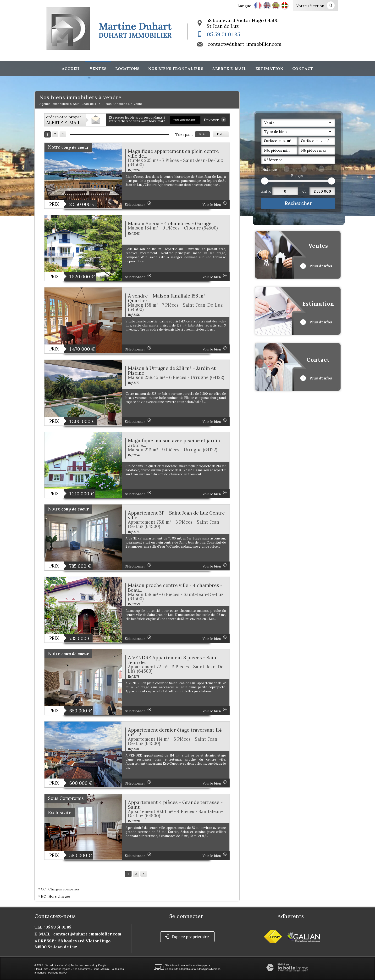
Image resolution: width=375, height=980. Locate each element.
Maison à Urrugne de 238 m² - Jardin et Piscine (172, 370)
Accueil (71, 69)
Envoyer (215, 120)
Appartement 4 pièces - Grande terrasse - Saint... (175, 805)
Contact (303, 69)
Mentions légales (60, 969)
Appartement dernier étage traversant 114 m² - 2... (175, 732)
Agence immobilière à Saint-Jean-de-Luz (70, 104)
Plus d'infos (316, 266)
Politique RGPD (58, 973)
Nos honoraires (82, 969)
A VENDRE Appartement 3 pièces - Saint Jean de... (173, 660)
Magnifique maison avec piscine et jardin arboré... (174, 443)
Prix (202, 134)
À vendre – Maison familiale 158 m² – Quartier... (169, 298)
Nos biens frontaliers (176, 69)
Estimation (270, 69)
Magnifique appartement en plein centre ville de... (173, 153)
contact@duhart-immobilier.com (245, 44)
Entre (266, 191)
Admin (105, 969)
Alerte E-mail (229, 69)
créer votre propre (64, 120)
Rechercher (298, 203)
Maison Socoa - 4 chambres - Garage (170, 223)
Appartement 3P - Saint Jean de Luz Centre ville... (176, 515)
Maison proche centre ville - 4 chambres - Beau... (175, 587)
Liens (96, 969)
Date (221, 134)
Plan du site (41, 969)
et (304, 191)
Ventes (98, 69)
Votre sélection (310, 6)
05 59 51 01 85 (223, 34)
